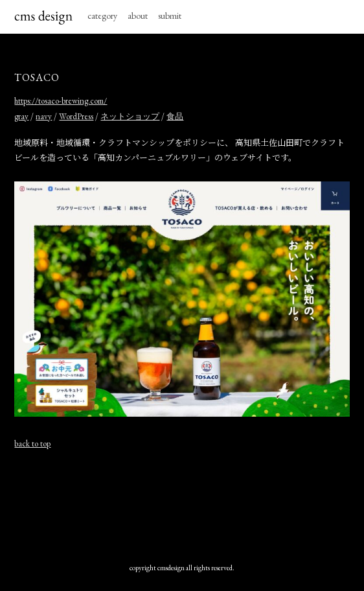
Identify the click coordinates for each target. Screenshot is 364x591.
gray (21, 116)
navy (44, 116)
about (138, 16)
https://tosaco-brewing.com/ (61, 101)
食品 (175, 116)
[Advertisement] (182, 506)
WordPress (76, 116)
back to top (32, 444)
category (102, 16)
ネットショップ (130, 116)
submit (170, 16)
